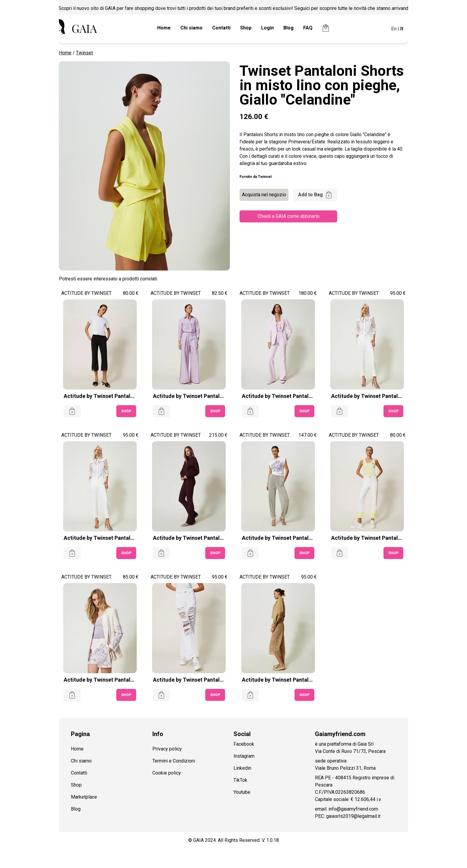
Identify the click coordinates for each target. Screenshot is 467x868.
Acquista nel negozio (264, 195)
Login (267, 28)
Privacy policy (167, 749)
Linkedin (242, 768)
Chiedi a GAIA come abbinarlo (288, 216)
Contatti (221, 28)
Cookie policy (167, 773)
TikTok (240, 780)
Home (164, 28)
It (402, 29)
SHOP (126, 411)
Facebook (244, 744)
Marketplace (84, 797)
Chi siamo (191, 28)
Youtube (242, 792)
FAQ (308, 28)
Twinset (84, 53)
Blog (288, 28)
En (394, 29)
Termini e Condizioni (174, 761)
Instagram (244, 756)
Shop (246, 28)
